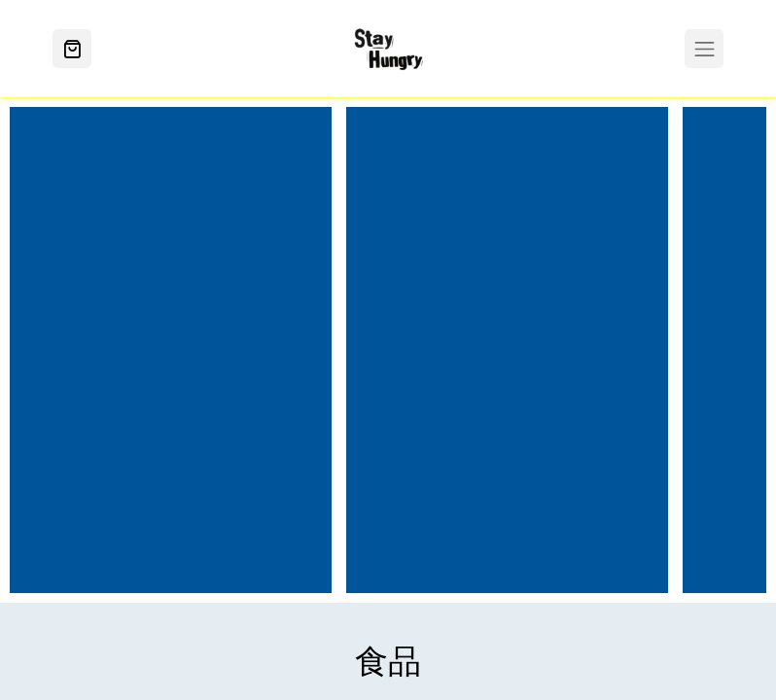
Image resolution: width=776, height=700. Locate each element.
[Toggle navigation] (704, 49)
